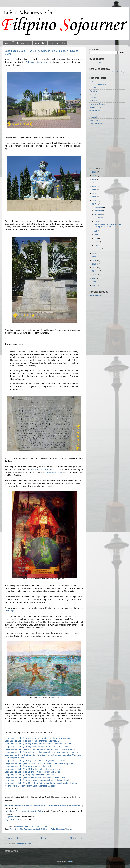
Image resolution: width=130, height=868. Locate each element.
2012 (95, 268)
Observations (95, 110)
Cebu (12, 829)
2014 (95, 260)
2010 (95, 275)
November (99, 211)
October (98, 214)
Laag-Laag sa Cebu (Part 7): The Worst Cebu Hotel (28, 766)
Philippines (46, 829)
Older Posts (77, 838)
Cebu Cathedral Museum (37, 62)
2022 (95, 186)
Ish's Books (94, 97)
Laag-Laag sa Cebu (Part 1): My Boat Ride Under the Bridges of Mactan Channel (41, 783)
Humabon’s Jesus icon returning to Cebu (24, 811)
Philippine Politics (96, 123)
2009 (95, 278)
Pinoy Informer (95, 62)
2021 (95, 190)
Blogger (70, 861)
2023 (95, 183)
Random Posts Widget (119, 72)
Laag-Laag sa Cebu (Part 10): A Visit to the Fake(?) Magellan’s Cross (36, 761)
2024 (95, 179)
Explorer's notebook (32, 829)
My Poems (94, 101)
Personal (93, 117)
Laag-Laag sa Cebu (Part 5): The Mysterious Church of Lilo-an (33, 772)
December (99, 207)
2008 (95, 282)
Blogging (93, 94)
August (97, 221)
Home (8, 43)
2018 (95, 201)
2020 (95, 193)
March (97, 245)
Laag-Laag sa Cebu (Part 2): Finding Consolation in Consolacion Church (37, 780)
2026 (95, 172)
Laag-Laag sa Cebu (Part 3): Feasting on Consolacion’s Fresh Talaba (36, 777)
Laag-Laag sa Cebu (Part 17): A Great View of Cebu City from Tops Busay (38, 738)
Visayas (68, 829)
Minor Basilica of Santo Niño (44, 470)
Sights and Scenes (97, 104)
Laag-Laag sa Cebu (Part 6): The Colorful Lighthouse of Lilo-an (33, 769)
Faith (91, 81)
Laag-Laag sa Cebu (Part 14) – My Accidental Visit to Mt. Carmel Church (37, 747)
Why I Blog (40, 43)
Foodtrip (93, 88)
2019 (95, 197)
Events (92, 114)
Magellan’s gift (11, 817)
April (96, 242)
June (97, 235)
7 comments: (47, 826)
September (99, 218)
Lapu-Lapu (10, 611)
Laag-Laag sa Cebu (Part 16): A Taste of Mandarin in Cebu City (33, 741)
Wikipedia (55, 698)
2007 (95, 285)
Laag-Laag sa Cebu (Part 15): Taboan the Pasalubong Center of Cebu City (38, 744)
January (98, 249)
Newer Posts (12, 838)
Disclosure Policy (57, 43)
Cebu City (19, 829)
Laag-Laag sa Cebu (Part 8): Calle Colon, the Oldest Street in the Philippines (39, 763)
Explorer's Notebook (98, 85)
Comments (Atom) (23, 844)
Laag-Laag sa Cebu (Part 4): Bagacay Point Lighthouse (30, 775)
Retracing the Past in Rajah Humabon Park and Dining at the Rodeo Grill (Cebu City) (43, 805)
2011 (95, 271)
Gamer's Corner (96, 107)
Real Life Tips (95, 120)
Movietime (94, 91)
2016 (95, 253)
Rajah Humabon (12, 820)
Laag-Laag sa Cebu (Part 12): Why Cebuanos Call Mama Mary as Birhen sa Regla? (42, 752)
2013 (95, 264)
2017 (95, 204)
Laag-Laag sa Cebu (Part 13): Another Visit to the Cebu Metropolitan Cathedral (40, 749)
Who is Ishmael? (23, 43)
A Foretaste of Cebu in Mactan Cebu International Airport (30, 786)
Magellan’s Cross (54, 472)
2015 (95, 257)
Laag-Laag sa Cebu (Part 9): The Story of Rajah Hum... (107, 226)
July (96, 231)
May (96, 238)
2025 (95, 176)
